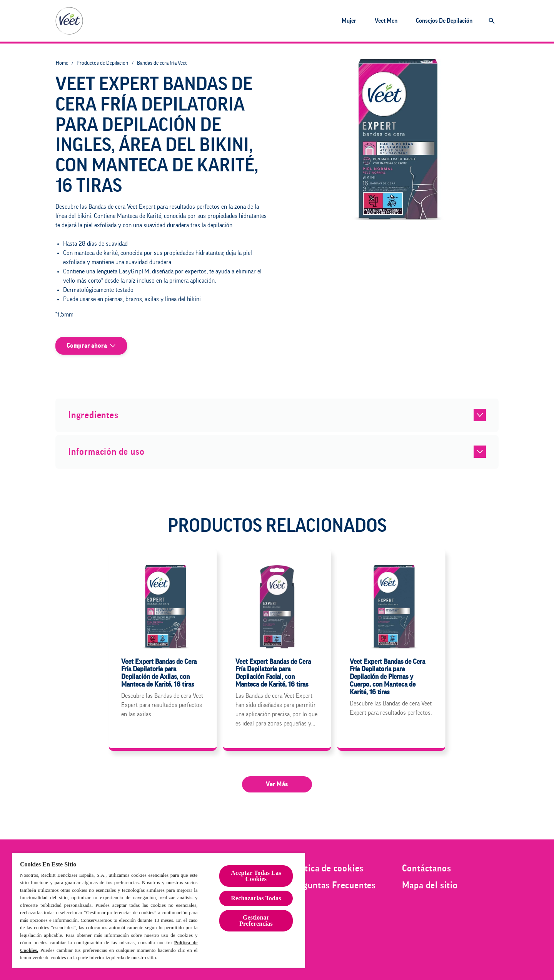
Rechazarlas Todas (256, 898)
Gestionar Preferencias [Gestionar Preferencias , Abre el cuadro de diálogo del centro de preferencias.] (256, 921)
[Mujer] (349, 21)
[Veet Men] (386, 21)
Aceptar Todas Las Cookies (256, 876)
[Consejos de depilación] (444, 21)
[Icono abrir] (492, 21)
